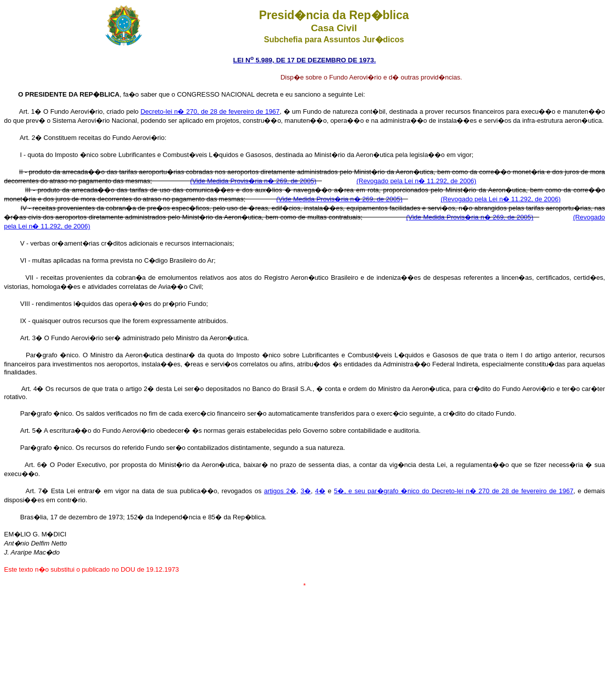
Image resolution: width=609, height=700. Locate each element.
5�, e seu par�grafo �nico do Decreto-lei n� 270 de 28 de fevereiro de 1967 (454, 491)
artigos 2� (280, 491)
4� (320, 491)
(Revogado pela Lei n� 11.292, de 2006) (417, 181)
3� (306, 491)
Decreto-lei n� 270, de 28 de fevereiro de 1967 (210, 111)
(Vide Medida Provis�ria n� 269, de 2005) (253, 181)
